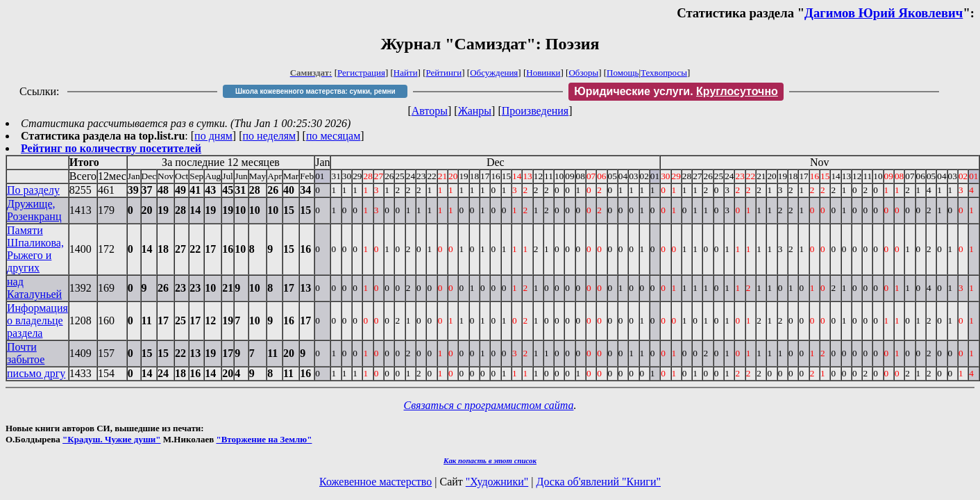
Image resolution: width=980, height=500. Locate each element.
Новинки (543, 73)
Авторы (430, 111)
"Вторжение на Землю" (264, 439)
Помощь (623, 73)
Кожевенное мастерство (375, 482)
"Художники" (497, 482)
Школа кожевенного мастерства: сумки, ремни (315, 91)
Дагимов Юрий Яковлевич (884, 13)
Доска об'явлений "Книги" (598, 482)
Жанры (475, 111)
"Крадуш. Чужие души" (112, 439)
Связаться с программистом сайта (489, 405)
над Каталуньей (34, 288)
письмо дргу (36, 373)
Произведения (535, 111)
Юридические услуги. (676, 91)
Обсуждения (494, 73)
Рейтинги (444, 73)
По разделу (33, 190)
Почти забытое (26, 353)
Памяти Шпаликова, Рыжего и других (35, 249)
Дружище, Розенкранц (34, 210)
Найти (406, 73)
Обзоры (583, 73)
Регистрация (361, 73)
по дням (213, 136)
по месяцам (333, 136)
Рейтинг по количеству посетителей (111, 148)
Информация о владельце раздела (37, 320)
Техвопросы (664, 73)
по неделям (270, 136)
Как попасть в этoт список (490, 460)
